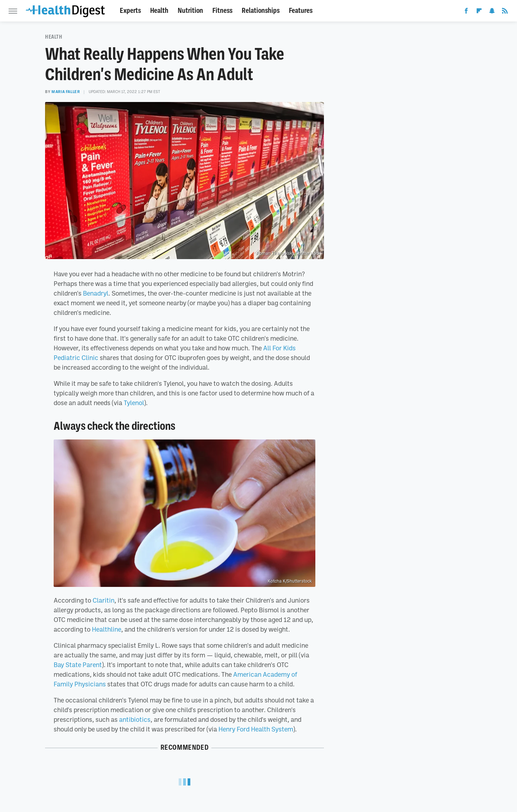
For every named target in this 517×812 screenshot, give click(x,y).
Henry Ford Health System (256, 729)
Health (159, 11)
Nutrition (190, 11)
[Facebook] (466, 12)
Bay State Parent (78, 665)
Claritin (104, 600)
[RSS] (505, 12)
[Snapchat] (492, 12)
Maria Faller (66, 92)
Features (301, 11)
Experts (130, 11)
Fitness (222, 11)
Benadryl (96, 293)
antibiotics (135, 719)
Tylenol (134, 403)
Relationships (261, 11)
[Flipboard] (479, 12)
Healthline (107, 629)
